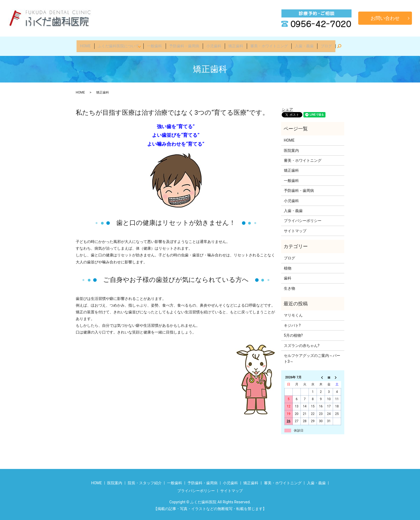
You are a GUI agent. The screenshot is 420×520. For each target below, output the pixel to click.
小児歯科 (215, 44)
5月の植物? (293, 332)
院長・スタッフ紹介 (145, 479)
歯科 (288, 275)
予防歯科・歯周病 (186, 44)
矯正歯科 (236, 44)
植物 (288, 265)
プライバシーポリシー (303, 217)
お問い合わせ (385, 18)
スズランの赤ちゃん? (302, 342)
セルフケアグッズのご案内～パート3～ (312, 355)
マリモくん (293, 312)
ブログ (323, 44)
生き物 (289, 285)
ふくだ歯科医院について (121, 44)
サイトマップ (295, 227)
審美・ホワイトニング (268, 44)
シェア (287, 106)
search (338, 44)
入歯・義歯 (302, 44)
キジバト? (292, 322)
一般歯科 (157, 44)
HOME (89, 44)
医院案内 (291, 147)
